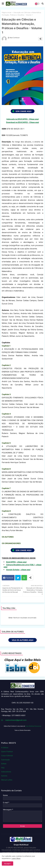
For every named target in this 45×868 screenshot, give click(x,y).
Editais (4, 764)
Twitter (18, 578)
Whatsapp (24, 578)
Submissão (5, 760)
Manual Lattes (7, 780)
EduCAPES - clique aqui (16, 562)
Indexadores (6, 772)
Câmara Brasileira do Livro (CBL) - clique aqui (22, 566)
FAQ (3, 768)
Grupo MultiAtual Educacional (33, 726)
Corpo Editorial (7, 756)
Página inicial (7, 12)
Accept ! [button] (7, 864)
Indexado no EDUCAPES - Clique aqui (23, 119)
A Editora (5, 748)
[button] (43, 4)
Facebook (10, 578)
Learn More (16, 858)
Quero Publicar (7, 751)
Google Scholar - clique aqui (18, 570)
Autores (4, 776)
